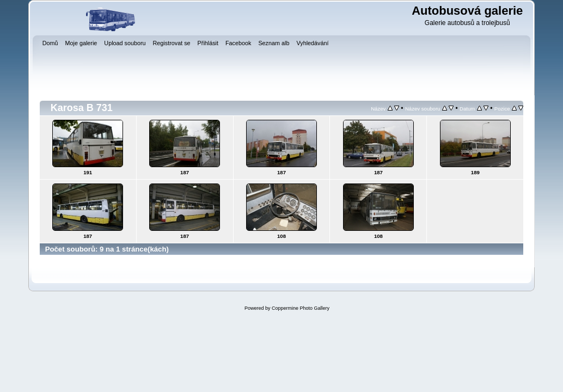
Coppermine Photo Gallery (301, 308)
